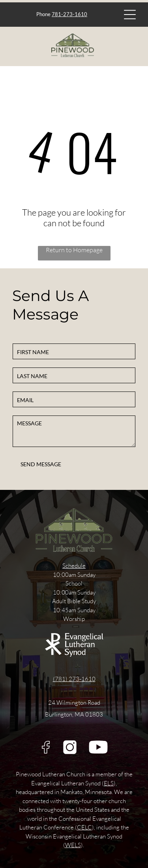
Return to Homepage (74, 250)
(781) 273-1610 (74, 679)
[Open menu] (130, 15)
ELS (109, 783)
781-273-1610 (69, 14)
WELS (73, 845)
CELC (84, 827)
